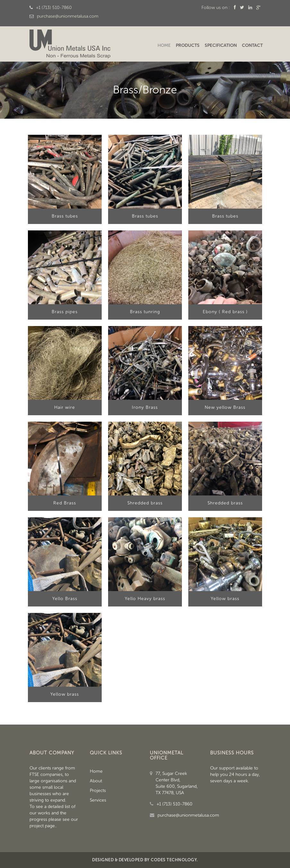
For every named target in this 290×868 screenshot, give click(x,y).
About (96, 781)
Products (188, 45)
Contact (252, 45)
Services (98, 800)
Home (164, 45)
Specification (221, 45)
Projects (98, 791)
